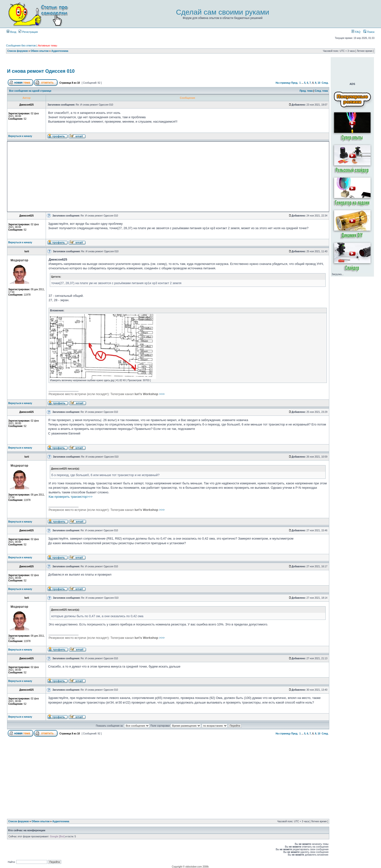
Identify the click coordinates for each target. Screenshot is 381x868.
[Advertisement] (168, 62)
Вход (11, 32)
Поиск (369, 32)
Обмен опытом (40, 51)
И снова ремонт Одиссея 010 (41, 71)
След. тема (321, 91)
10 (319, 83)
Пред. (295, 83)
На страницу (283, 83)
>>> (107, 394)
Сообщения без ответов (21, 45)
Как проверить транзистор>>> (71, 497)
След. (325, 83)
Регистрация (28, 32)
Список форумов (18, 51)
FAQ (356, 32)
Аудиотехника (60, 51)
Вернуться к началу (20, 136)
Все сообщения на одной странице (30, 91)
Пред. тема (306, 91)
